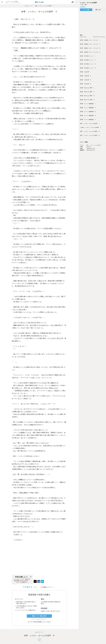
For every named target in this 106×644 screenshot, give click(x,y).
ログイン (45, 619)
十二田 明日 (83, 5)
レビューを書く (86, 10)
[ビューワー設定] (72, 2)
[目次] (77, 2)
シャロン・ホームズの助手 (89, 3)
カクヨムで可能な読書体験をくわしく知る (39, 622)
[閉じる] (31, 577)
